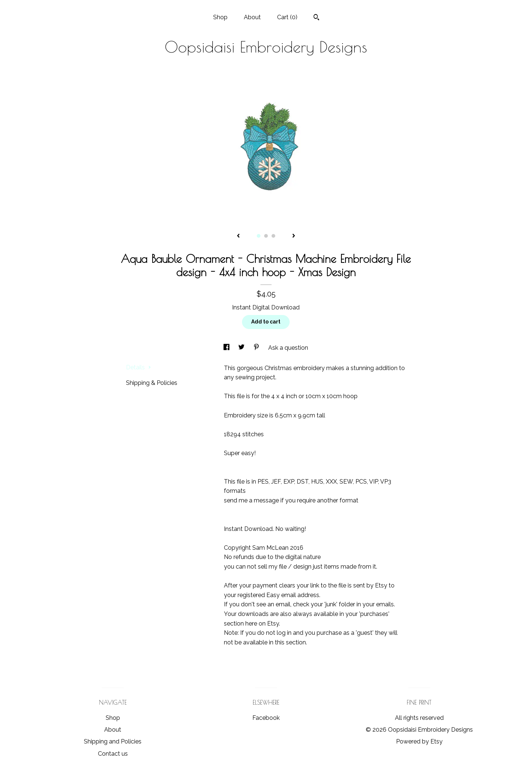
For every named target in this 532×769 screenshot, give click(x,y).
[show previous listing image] (238, 236)
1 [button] (259, 236)
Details (139, 367)
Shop (220, 17)
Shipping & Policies (152, 383)
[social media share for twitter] (242, 348)
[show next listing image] (294, 236)
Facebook (266, 718)
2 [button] (266, 236)
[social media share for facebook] (227, 348)
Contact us (113, 754)
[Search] (316, 18)
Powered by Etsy (419, 741)
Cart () (287, 17)
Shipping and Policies (113, 741)
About (252, 17)
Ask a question (288, 348)
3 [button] (273, 236)
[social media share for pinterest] (257, 348)
